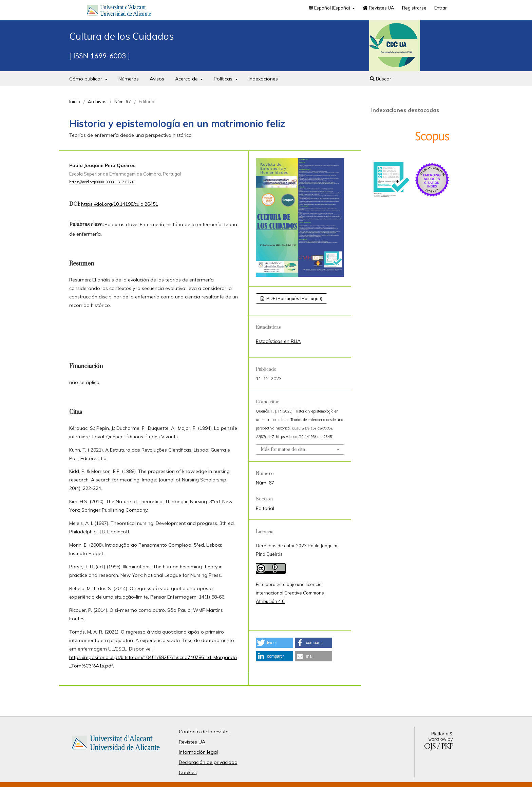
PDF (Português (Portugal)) (294, 298)
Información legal (198, 752)
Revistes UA (378, 8)
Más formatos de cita (283, 450)
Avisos (157, 79)
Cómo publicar (86, 79)
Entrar (441, 8)
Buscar (381, 79)
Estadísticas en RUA (278, 341)
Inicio (75, 102)
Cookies (188, 772)
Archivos (97, 102)
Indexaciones (263, 79)
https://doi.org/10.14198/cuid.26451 (120, 204)
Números (129, 79)
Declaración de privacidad (208, 762)
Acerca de (187, 79)
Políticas (224, 79)
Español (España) (330, 8)
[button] (274, 643)
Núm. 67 (123, 102)
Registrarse (414, 8)
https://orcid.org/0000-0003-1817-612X (102, 182)
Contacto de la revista (204, 732)
